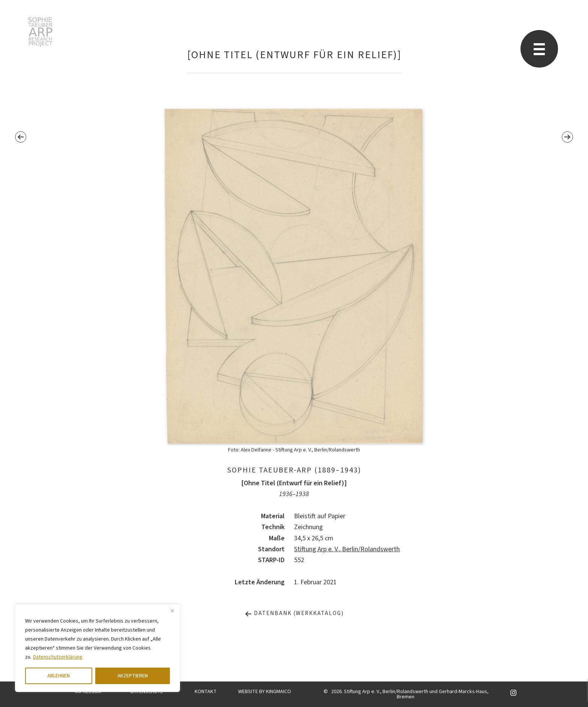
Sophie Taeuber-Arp (40, 32)
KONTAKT (206, 692)
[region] (97, 648)
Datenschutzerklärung (58, 657)
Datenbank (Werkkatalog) (294, 613)
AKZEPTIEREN (133, 676)
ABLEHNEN (58, 676)
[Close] (172, 611)
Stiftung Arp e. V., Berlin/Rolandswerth (347, 549)
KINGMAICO (278, 692)
